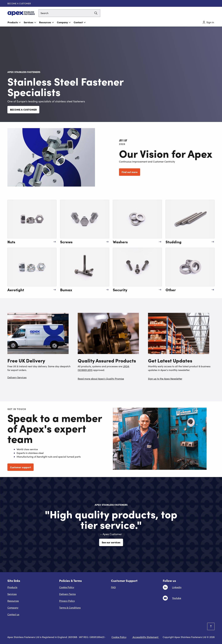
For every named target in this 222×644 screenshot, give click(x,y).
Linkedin (177, 587)
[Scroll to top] (211, 626)
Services (30, 22)
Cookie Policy (67, 587)
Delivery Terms (67, 594)
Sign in (208, 22)
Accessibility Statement (145, 637)
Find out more (130, 172)
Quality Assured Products (107, 360)
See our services (111, 542)
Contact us (13, 614)
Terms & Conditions (70, 608)
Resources (47, 22)
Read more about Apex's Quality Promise (101, 379)
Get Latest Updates (170, 360)
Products (14, 22)
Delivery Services (17, 377)
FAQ (113, 587)
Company (64, 22)
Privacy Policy (67, 601)
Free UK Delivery (26, 360)
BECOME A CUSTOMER (19, 3)
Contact (80, 22)
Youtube (177, 598)
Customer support (21, 467)
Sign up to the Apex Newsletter (165, 379)
